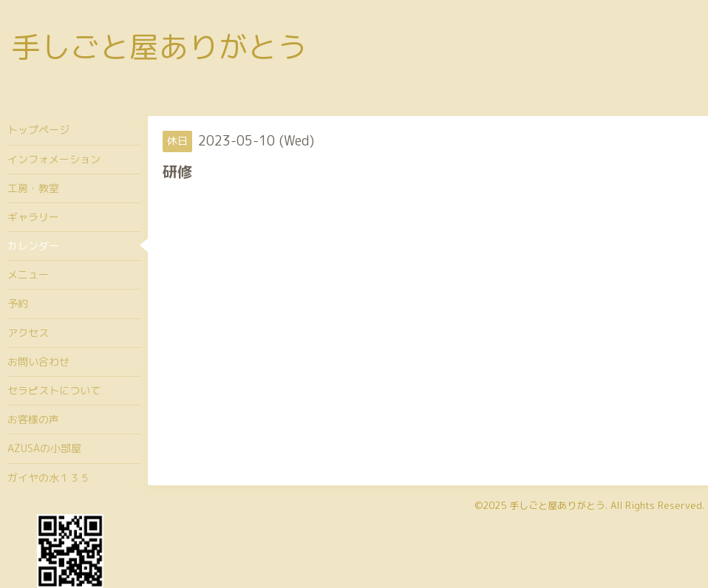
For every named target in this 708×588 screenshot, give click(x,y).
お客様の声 (33, 419)
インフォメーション (54, 159)
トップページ (38, 130)
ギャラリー (33, 217)
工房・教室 (33, 188)
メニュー (28, 274)
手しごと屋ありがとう (159, 47)
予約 (18, 303)
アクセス (28, 333)
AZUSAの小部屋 (44, 448)
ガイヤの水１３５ (49, 478)
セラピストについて (54, 390)
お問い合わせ (38, 362)
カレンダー (33, 246)
